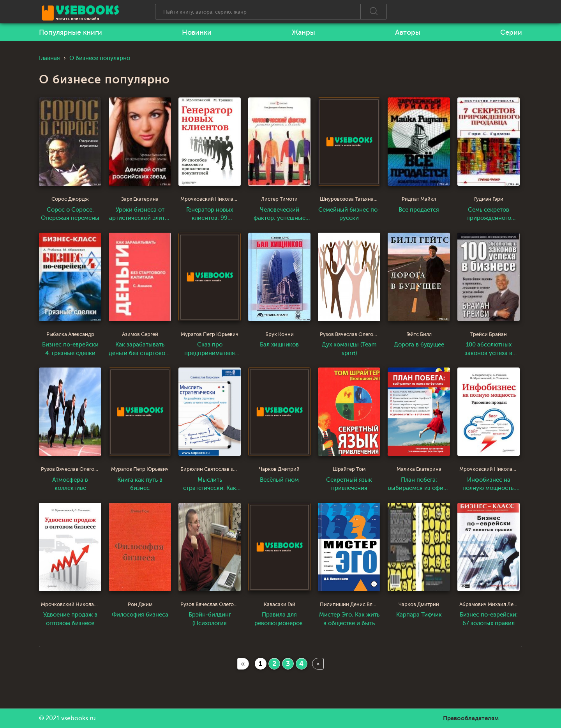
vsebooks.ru (79, 718)
